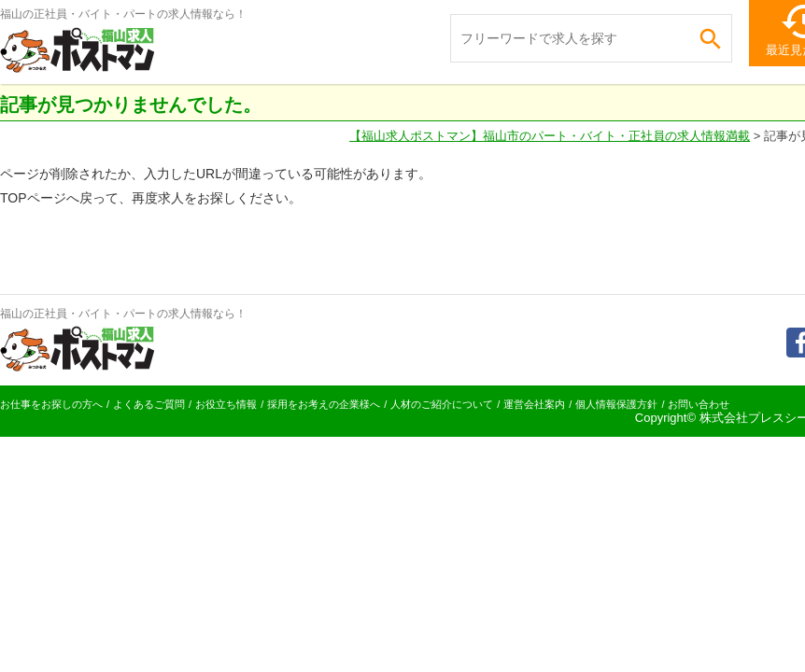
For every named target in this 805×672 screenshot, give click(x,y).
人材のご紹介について (442, 404)
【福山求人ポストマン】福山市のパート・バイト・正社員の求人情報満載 (550, 136)
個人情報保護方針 (616, 404)
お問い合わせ (699, 404)
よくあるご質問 (149, 404)
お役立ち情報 (226, 404)
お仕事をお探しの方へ (51, 404)
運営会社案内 (534, 404)
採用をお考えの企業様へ (324, 404)
